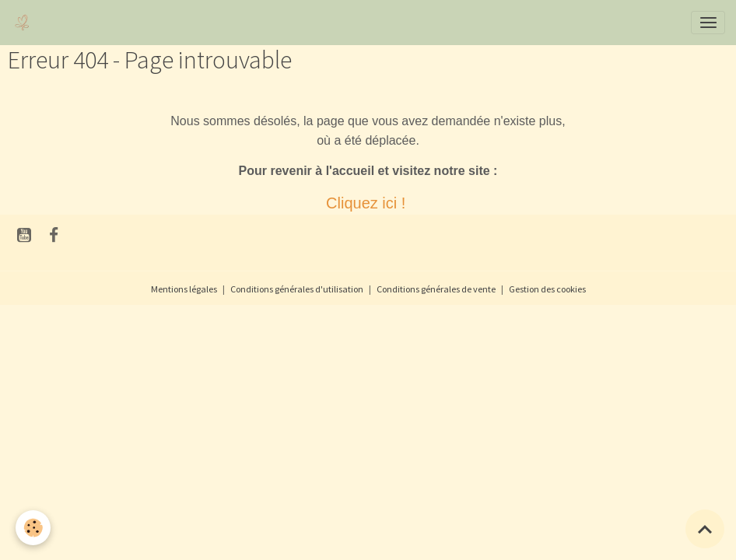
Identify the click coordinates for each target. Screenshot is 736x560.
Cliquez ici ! (368, 203)
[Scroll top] (705, 529)
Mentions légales (184, 289)
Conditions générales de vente (436, 289)
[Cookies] (33, 528)
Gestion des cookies (547, 289)
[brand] (25, 23)
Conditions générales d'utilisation (297, 289)
